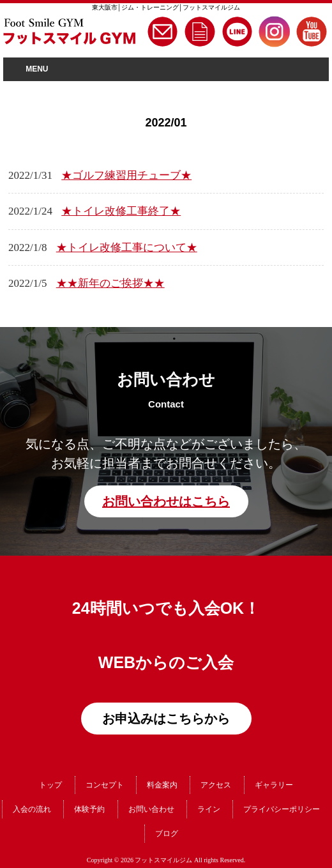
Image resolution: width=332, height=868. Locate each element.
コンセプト (105, 785)
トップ (50, 785)
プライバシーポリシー (282, 809)
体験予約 (89, 809)
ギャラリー (274, 785)
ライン (209, 809)
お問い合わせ (151, 809)
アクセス (216, 785)
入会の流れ (32, 809)
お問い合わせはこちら (166, 501)
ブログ (167, 834)
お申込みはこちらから (166, 719)
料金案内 (162, 785)
